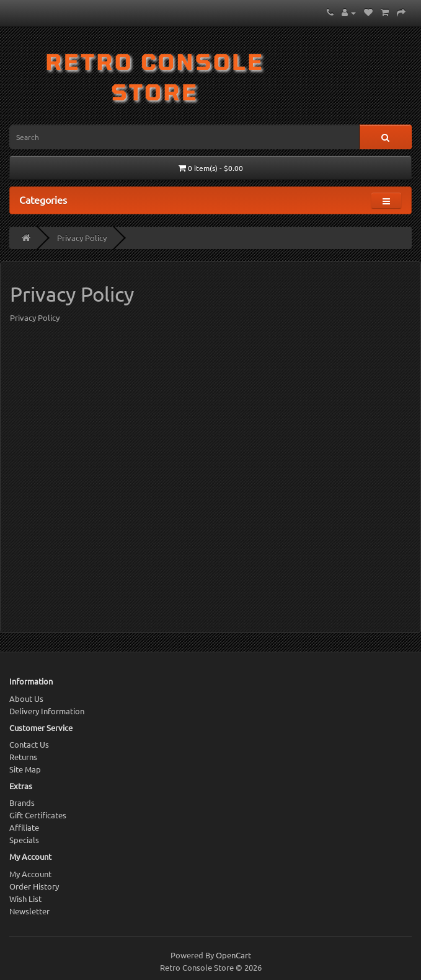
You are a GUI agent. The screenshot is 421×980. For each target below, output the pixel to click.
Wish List (25, 899)
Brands (22, 803)
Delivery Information (47, 711)
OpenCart (233, 955)
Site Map (25, 769)
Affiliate (24, 827)
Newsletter (29, 911)
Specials (24, 840)
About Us (26, 698)
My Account (30, 874)
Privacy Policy (82, 238)
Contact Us (29, 744)
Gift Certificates (38, 815)
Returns (23, 757)
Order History (34, 886)
